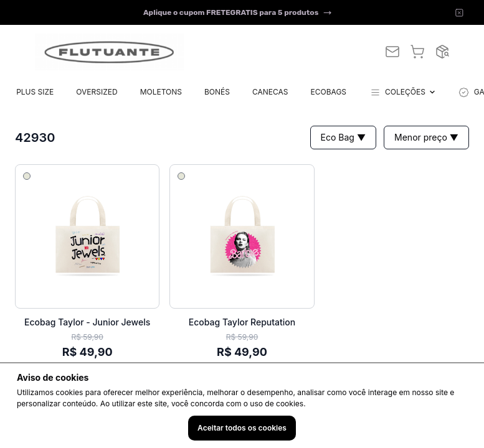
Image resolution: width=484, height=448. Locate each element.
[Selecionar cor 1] (27, 176)
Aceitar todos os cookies (242, 428)
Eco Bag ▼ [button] (343, 137)
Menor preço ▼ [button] (426, 137)
